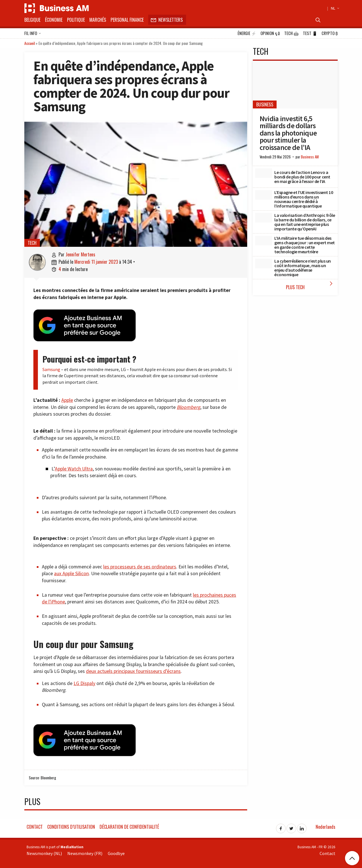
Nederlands (326, 827)
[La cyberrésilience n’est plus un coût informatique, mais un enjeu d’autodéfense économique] (264, 263)
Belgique (32, 20)
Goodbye (116, 853)
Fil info (33, 34)
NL (334, 8)
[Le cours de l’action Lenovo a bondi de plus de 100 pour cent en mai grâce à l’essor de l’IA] (264, 173)
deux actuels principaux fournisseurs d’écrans (133, 671)
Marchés (98, 20)
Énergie (247, 33)
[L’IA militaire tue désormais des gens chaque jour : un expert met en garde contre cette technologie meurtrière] (264, 241)
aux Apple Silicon (71, 573)
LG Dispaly (84, 683)
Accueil (30, 43)
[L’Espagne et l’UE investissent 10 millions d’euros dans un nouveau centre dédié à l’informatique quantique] (264, 195)
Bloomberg (188, 407)
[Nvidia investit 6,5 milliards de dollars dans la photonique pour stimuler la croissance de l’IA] (295, 85)
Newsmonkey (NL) (44, 853)
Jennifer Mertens (80, 254)
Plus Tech (310, 285)
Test (310, 33)
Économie (54, 20)
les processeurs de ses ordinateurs (140, 567)
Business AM (310, 157)
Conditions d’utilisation (71, 827)
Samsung (51, 369)
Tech (291, 33)
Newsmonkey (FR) (85, 853)
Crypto (330, 33)
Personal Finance (127, 20)
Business (265, 104)
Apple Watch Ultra (74, 469)
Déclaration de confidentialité (129, 827)
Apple (67, 400)
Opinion (270, 33)
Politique (76, 20)
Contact (35, 827)
